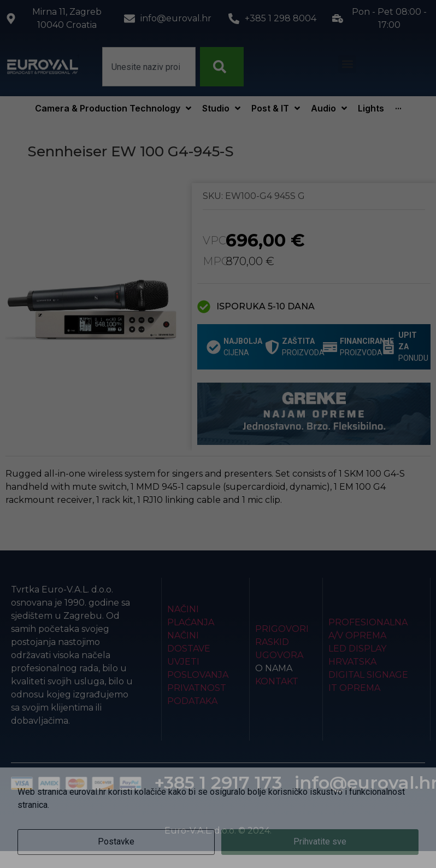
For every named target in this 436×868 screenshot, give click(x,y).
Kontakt (277, 681)
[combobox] (149, 67)
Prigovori (282, 629)
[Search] (222, 67)
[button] (347, 64)
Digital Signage (368, 675)
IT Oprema (354, 688)
